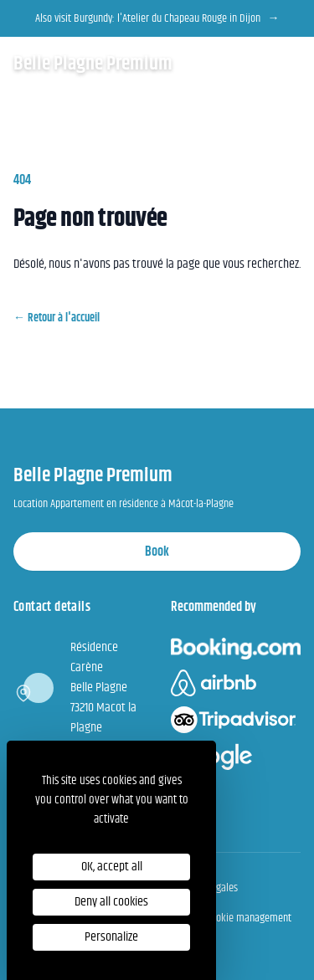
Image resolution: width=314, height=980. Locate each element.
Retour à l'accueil (57, 318)
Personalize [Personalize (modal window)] (111, 937)
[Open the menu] (291, 64)
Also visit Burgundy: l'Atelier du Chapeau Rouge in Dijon (157, 18)
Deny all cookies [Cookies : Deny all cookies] (111, 902)
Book (157, 552)
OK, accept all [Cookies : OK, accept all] (112, 867)
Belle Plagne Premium (93, 64)
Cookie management (249, 918)
